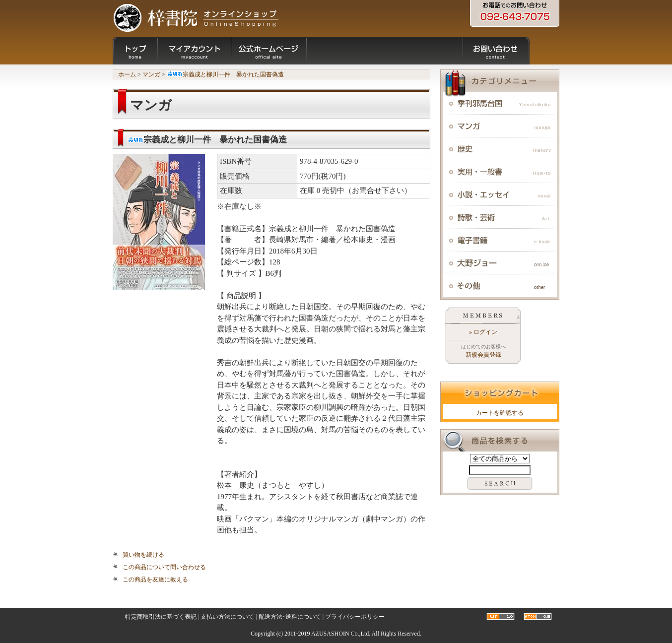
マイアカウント (195, 51)
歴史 (500, 149)
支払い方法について (227, 617)
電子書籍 (500, 240)
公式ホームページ (269, 51)
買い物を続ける (143, 555)
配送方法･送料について (290, 617)
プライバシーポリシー (355, 617)
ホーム (127, 74)
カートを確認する (500, 413)
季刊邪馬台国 (500, 103)
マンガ (151, 74)
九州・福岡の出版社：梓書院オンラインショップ (196, 17)
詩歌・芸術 (500, 217)
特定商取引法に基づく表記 (161, 617)
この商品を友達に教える (155, 579)
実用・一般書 (500, 172)
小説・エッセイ (500, 194)
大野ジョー (500, 263)
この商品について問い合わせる (164, 567)
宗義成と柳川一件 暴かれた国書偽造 (225, 74)
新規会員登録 (483, 355)
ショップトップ (135, 51)
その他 (500, 286)
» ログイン (483, 332)
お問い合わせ (496, 51)
